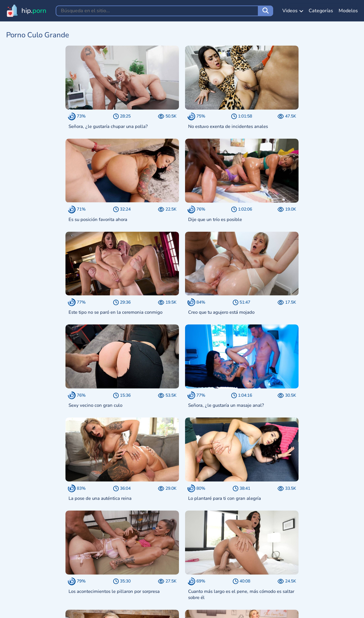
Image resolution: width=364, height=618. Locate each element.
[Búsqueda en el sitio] (266, 11)
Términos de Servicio (35, 608)
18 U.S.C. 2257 (117, 608)
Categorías (321, 11)
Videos (293, 11)
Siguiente (212, 547)
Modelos (348, 11)
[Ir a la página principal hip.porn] (26, 11)
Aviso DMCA (79, 608)
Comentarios (154, 608)
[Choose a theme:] (143, 585)
